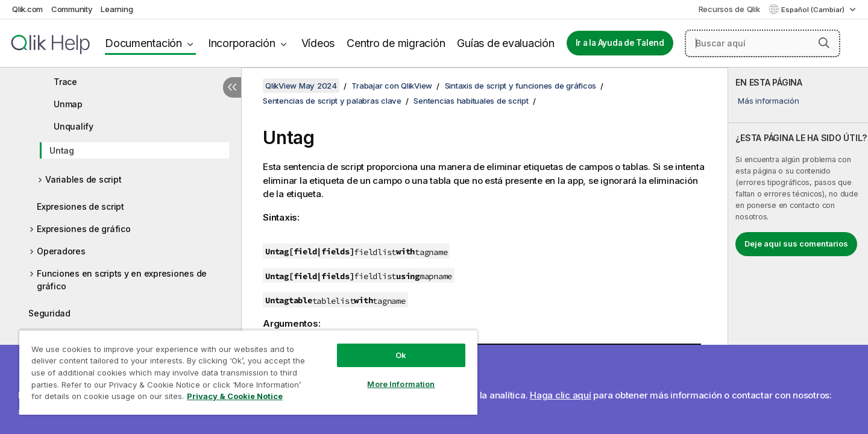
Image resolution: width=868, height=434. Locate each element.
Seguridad (49, 313)
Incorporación (242, 43)
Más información (768, 101)
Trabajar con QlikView (392, 86)
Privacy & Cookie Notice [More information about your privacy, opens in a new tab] (235, 396)
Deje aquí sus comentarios (796, 244)
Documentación (143, 43)
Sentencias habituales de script (471, 101)
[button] (824, 43)
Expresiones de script (80, 206)
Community (72, 9)
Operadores (61, 251)
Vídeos (318, 43)
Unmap (68, 104)
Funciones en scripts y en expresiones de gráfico (122, 280)
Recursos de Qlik (729, 9)
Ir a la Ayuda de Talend (620, 43)
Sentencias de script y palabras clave (332, 101)
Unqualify (74, 126)
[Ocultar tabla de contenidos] (232, 87)
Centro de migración (396, 43)
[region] (248, 372)
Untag (62, 150)
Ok (401, 355)
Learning (117, 9)
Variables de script (83, 179)
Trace (65, 82)
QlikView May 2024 (301, 86)
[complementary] (798, 251)
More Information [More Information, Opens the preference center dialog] (401, 384)
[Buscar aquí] (763, 43)
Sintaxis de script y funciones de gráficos (521, 86)
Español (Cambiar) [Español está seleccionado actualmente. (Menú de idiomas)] (814, 10)
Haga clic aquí (561, 395)
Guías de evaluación (505, 43)
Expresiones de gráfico (84, 229)
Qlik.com (27, 9)
